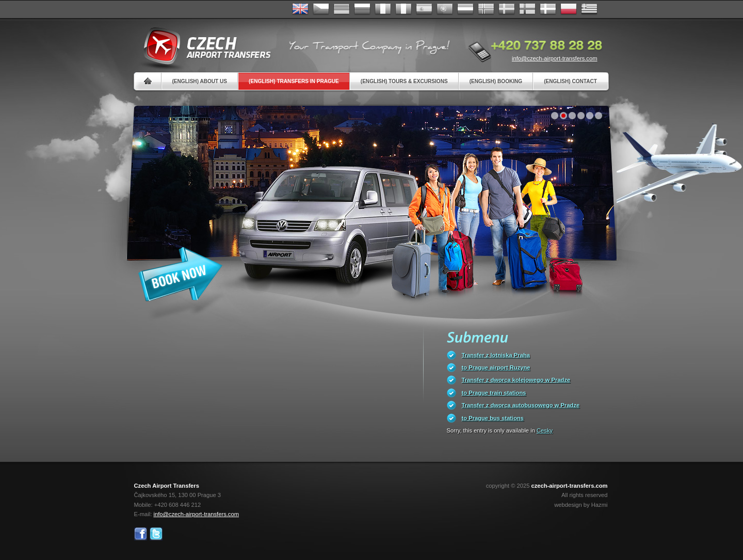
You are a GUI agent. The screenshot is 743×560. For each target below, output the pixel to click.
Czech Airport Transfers (203, 46)
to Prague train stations (494, 393)
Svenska (507, 9)
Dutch (465, 9)
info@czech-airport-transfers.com (555, 58)
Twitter (156, 534)
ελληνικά (589, 9)
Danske (548, 9)
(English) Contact (570, 81)
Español (424, 9)
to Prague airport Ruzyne (496, 367)
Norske (486, 9)
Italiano (403, 9)
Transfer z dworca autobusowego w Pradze (521, 405)
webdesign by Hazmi (581, 505)
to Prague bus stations (493, 418)
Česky (321, 9)
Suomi (527, 9)
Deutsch (342, 9)
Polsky (569, 9)
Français (383, 9)
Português (445, 9)
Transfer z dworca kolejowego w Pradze (516, 380)
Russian (362, 9)
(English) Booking (496, 81)
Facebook (141, 534)
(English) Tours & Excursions (404, 81)
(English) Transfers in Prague (294, 81)
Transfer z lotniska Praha (496, 355)
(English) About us (200, 81)
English (300, 9)
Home (148, 81)
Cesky (545, 430)
